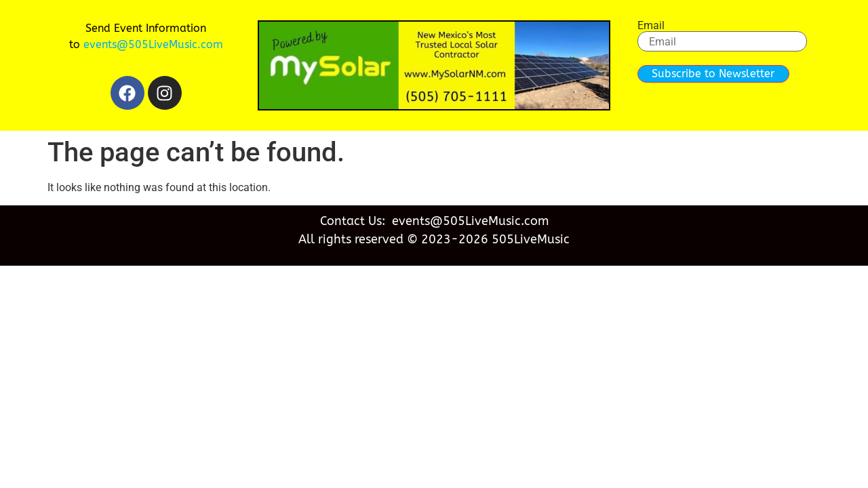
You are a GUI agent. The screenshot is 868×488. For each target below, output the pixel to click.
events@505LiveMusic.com (153, 44)
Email (651, 26)
